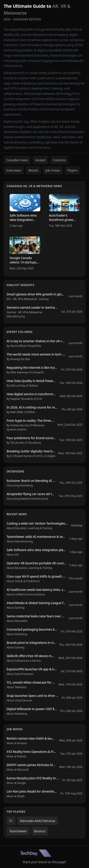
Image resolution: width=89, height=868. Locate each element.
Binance (40, 831)
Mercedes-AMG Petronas (38, 821)
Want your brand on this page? (45, 862)
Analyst (41, 160)
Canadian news (17, 160)
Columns (59, 160)
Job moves (53, 170)
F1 (11, 821)
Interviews (14, 170)
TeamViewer (18, 831)
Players (72, 170)
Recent (33, 170)
